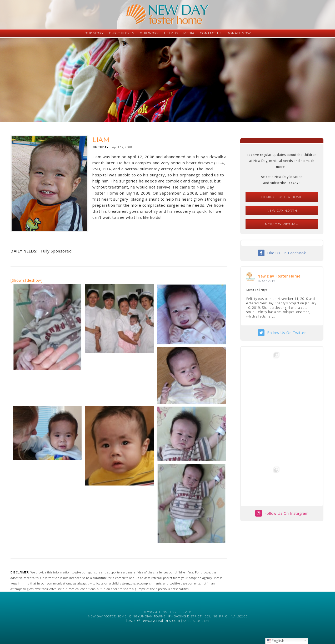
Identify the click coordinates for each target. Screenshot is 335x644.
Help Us (171, 33)
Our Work (149, 33)
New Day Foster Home (279, 276)
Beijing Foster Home (282, 197)
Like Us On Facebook (287, 253)
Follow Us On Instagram (287, 437)
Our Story (94, 33)
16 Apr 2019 (266, 281)
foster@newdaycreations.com (153, 620)
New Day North (282, 210)
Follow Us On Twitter (286, 333)
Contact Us (211, 33)
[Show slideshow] (26, 280)
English (276, 641)
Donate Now (239, 33)
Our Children (122, 33)
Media (189, 33)
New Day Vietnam (282, 224)
